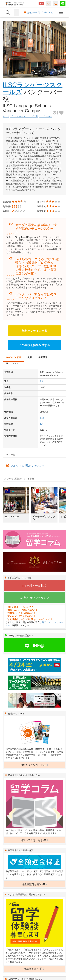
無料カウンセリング (34, 598)
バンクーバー (46, 116)
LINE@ (34, 646)
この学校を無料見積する (34, 345)
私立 (42, 381)
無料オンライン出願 (34, 331)
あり (42, 424)
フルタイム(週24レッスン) (25, 466)
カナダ (6, 116)
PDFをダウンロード (34, 765)
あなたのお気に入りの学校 (38, 12)
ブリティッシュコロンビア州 (24, 116)
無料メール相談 (34, 586)
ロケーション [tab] (12, 363)
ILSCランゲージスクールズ (33, 88)
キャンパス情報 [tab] (13, 357)
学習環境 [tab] (43, 357)
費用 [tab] (30, 357)
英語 (42, 418)
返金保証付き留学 (34, 884)
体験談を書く (34, 969)
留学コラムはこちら (34, 840)
